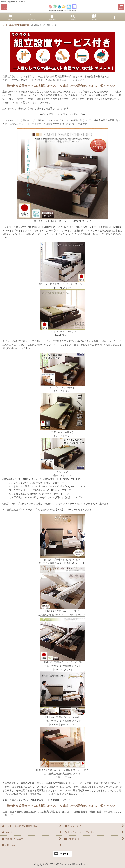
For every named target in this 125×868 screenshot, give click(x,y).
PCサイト (64, 854)
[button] (4, 7)
